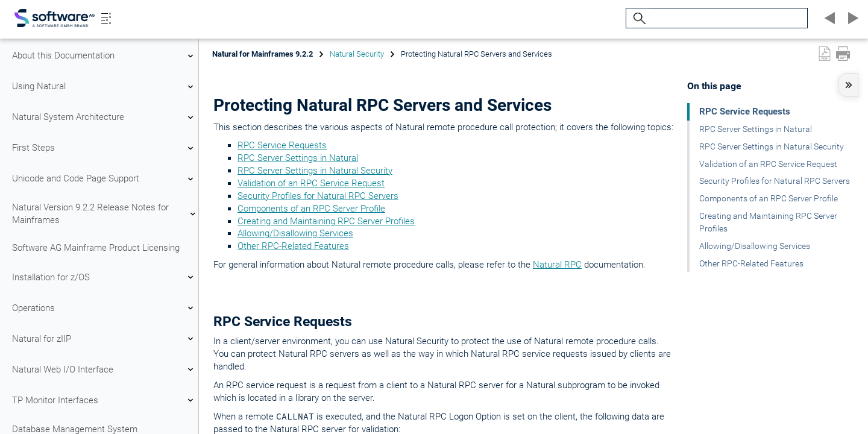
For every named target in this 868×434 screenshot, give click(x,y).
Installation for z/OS (104, 277)
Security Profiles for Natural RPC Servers (318, 196)
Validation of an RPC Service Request (311, 183)
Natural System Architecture (104, 118)
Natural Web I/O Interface (104, 370)
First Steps (104, 148)
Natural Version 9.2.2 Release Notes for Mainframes (104, 214)
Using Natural (104, 87)
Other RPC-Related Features (293, 246)
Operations (104, 308)
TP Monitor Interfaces (104, 400)
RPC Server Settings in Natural (298, 158)
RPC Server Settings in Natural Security (315, 171)
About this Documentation (104, 56)
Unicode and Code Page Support (104, 179)
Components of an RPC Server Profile (311, 209)
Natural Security (357, 54)
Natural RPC (557, 265)
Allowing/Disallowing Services (295, 233)
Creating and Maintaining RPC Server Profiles (326, 221)
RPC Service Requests (282, 145)
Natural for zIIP (104, 339)
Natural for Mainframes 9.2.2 (263, 54)
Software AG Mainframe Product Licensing (96, 248)
